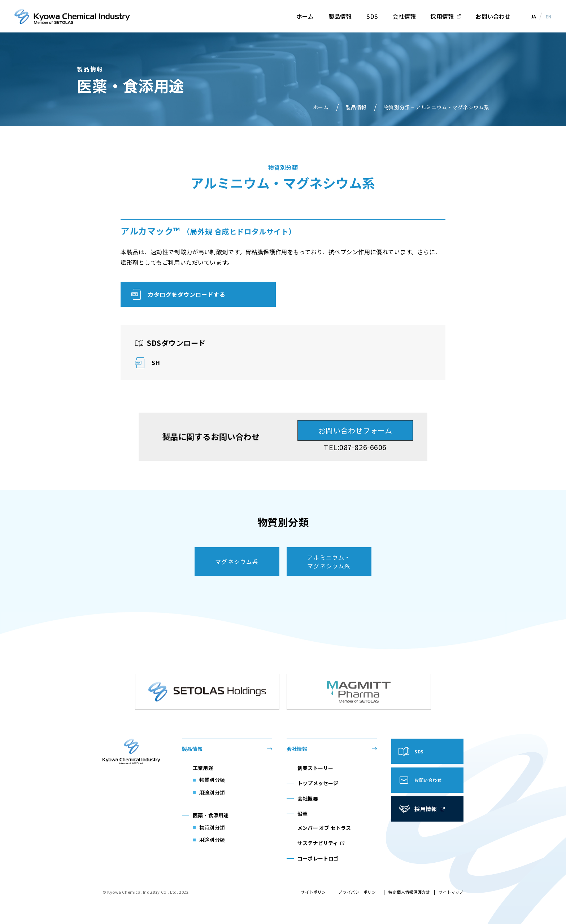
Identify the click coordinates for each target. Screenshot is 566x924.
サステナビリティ (318, 843)
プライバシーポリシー (359, 892)
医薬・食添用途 (211, 815)
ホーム (305, 16)
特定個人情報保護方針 (409, 892)
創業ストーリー (315, 768)
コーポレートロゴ (318, 858)
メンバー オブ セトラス (324, 828)
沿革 (302, 814)
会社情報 (404, 16)
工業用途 (203, 768)
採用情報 (442, 16)
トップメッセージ (318, 783)
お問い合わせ (493, 16)
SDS (372, 16)
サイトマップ (451, 892)
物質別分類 (212, 780)
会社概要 (308, 798)
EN (549, 16)
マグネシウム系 (237, 562)
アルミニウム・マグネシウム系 (329, 562)
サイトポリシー (315, 892)
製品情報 (340, 16)
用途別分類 (212, 792)
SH (156, 362)
